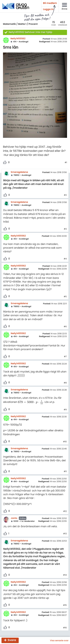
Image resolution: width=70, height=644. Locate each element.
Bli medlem (50, 3)
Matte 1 (22, 24)
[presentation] (31, 402)
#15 (65, 605)
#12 (65, 511)
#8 (65, 383)
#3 (65, 229)
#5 (65, 297)
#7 (65, 357)
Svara (12, 640)
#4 (65, 259)
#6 (65, 327)
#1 (66, 163)
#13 (65, 534)
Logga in (48, 9)
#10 (65, 442)
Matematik (9, 24)
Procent (33, 24)
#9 (65, 410)
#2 (65, 195)
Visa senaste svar (59, 640)
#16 (65, 628)
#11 (65, 472)
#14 (65, 575)
